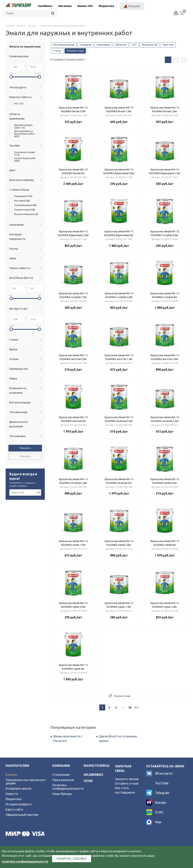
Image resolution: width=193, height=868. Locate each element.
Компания (61, 766)
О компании (61, 775)
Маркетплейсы (97, 766)
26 (130, 707)
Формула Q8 (150, 45)
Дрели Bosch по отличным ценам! (118, 739)
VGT (134, 45)
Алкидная (86, 45)
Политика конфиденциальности (68, 787)
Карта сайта (14, 809)
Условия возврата (19, 804)
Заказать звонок (127, 779)
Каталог (11, 775)
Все (137, 707)
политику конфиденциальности (25, 861)
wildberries (93, 775)
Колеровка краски (18, 788)
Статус (57, 51)
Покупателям (17, 766)
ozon (88, 781)
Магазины (65, 6)
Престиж (168, 45)
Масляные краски (64, 45)
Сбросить (25, 456)
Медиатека (106, 6)
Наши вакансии (63, 780)
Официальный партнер (22, 815)
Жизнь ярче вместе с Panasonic (68, 739)
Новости (12, 794)
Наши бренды (62, 794)
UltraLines (121, 45)
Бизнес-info (85, 6)
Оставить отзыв (127, 783)
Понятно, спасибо (72, 859)
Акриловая (103, 45)
